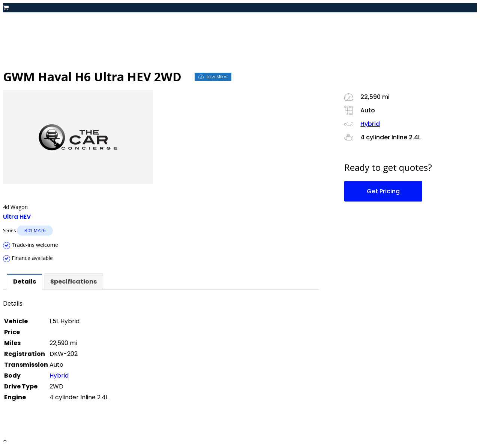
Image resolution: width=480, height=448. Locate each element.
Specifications (73, 281)
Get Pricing (383, 191)
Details (25, 281)
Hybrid (59, 376)
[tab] (25, 281)
